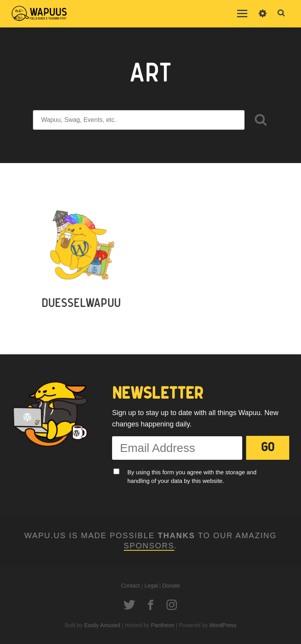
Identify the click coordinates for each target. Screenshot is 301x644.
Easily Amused (102, 625)
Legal (151, 586)
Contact (131, 586)
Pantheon (163, 625)
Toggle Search (281, 13)
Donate (171, 586)
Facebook (150, 605)
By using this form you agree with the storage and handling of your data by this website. (192, 477)
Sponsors (149, 546)
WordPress (223, 625)
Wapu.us (39, 14)
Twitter (129, 605)
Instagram (172, 605)
